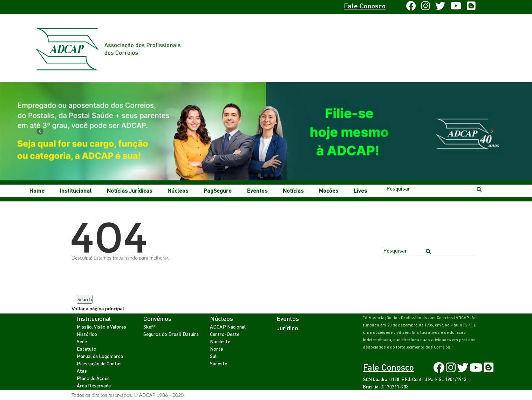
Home (37, 190)
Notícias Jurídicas (129, 190)
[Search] (435, 188)
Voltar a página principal (98, 308)
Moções (329, 190)
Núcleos (178, 190)
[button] (40, 131)
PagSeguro (218, 190)
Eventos (257, 190)
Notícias (293, 190)
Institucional (76, 190)
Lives (360, 190)
